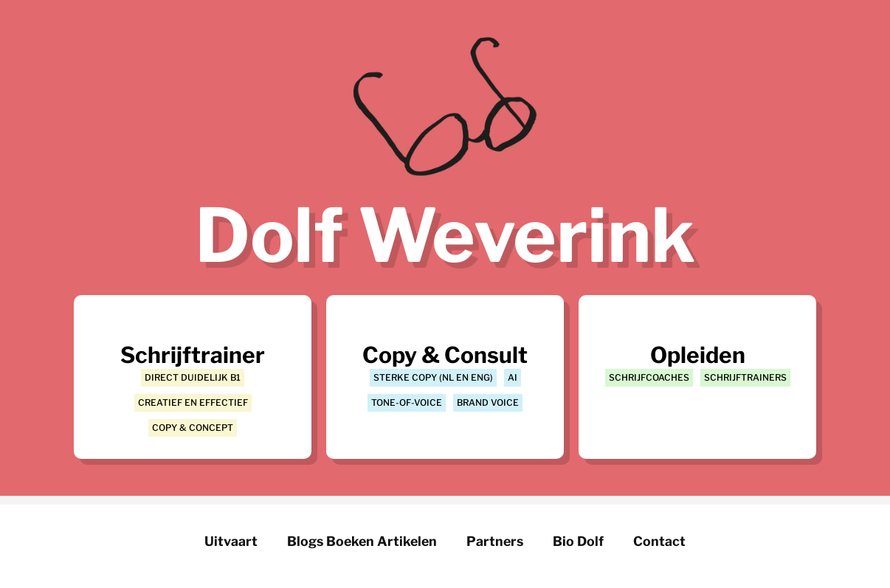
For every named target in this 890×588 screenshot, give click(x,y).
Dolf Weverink (445, 235)
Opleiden (698, 355)
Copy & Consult (445, 355)
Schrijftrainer (193, 355)
